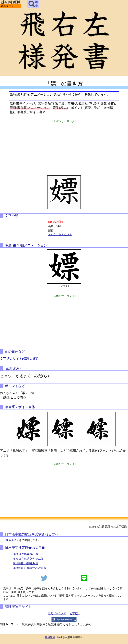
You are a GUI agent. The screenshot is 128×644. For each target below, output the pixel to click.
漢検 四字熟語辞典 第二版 (28, 559)
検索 (33, 4)
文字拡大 (75, 613)
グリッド (65, 286)
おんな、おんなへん (60, 234)
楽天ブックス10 (57, 613)
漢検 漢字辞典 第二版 (25, 554)
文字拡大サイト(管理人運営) (20, 359)
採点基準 (11, 540)
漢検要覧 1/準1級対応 (25, 563)
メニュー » (7, 6)
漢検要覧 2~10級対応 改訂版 (30, 568)
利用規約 (50, 637)
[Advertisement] (64, 147)
